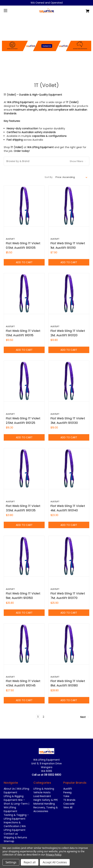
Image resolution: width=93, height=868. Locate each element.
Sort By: (49, 177)
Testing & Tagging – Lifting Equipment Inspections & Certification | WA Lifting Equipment (16, 822)
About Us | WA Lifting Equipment (16, 791)
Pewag (67, 792)
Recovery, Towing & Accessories (46, 809)
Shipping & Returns (15, 837)
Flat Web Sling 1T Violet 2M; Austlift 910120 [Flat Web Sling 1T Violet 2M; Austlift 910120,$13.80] (68, 333)
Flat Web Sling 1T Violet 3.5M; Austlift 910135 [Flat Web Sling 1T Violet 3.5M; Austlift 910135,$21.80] (23, 508)
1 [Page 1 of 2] (38, 717)
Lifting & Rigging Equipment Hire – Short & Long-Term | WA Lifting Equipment (16, 804)
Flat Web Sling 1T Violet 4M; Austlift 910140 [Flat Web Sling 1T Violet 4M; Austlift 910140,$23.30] (68, 508)
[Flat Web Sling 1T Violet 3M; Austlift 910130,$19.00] (69, 381)
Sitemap (9, 841)
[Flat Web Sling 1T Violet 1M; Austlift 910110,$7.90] (69, 206)
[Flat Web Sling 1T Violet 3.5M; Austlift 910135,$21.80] (24, 469)
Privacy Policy (53, 855)
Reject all (30, 862)
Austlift (68, 789)
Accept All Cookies (55, 862)
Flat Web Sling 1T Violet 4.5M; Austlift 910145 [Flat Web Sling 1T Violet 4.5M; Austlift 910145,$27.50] (23, 683)
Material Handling (44, 804)
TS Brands (69, 800)
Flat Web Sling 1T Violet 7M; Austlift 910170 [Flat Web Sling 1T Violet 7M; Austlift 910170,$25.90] (68, 596)
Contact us (11, 834)
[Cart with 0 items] (81, 10)
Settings (11, 862)
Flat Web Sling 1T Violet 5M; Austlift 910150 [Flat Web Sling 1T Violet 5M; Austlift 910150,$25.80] (23, 596)
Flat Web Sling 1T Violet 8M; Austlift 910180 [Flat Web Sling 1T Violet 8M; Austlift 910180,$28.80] (68, 683)
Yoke (66, 796)
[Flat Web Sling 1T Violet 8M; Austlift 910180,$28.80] (69, 644)
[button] (47, 38)
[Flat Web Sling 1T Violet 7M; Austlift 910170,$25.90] (69, 556)
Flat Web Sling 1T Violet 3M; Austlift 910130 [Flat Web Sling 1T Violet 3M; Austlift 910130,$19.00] (68, 421)
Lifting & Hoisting (44, 789)
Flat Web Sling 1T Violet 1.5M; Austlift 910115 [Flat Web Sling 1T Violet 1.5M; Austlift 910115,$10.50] (23, 333)
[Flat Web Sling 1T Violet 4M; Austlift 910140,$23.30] (69, 469)
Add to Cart (24, 262)
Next (85, 717)
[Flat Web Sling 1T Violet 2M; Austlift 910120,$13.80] (69, 294)
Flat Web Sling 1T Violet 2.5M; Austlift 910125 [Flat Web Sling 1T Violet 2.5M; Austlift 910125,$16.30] (23, 421)
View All (68, 807)
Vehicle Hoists (42, 792)
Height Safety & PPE (46, 800)
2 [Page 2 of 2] (43, 717)
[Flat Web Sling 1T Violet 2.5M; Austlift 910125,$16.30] (24, 381)
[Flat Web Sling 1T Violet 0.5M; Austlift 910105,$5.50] (24, 206)
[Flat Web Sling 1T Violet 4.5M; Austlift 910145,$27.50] (24, 644)
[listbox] (71, 177)
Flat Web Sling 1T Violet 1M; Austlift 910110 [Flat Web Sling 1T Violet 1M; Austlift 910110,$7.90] (68, 245)
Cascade (69, 804)
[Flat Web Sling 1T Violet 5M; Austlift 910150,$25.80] (24, 556)
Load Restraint (42, 796)
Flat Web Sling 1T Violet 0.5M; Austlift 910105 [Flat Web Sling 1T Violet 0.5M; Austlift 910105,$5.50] (23, 245)
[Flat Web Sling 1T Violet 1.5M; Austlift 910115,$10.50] (24, 294)
